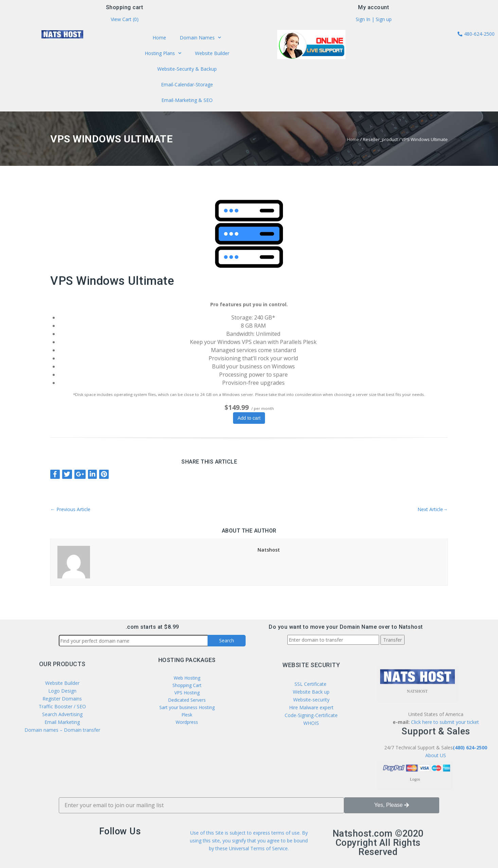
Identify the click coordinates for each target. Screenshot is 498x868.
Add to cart (249, 418)
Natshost (269, 550)
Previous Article (70, 509)
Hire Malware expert (311, 761)
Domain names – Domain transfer (62, 776)
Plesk (187, 705)
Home (161, 40)
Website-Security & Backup (187, 69)
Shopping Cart (187, 690)
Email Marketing (62, 768)
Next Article (433, 509)
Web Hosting (187, 685)
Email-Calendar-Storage (187, 83)
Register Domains (62, 745)
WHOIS (311, 777)
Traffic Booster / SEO (62, 753)
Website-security (311, 753)
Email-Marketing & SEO (187, 98)
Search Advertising (62, 760)
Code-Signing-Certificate (311, 769)
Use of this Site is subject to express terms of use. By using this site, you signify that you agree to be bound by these (249, 855)
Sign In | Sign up (374, 21)
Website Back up (311, 745)
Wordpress (187, 709)
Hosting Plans (164, 55)
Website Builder (210, 54)
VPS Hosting (187, 693)
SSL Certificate (311, 738)
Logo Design (62, 737)
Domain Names (199, 40)
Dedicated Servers (187, 697)
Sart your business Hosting (187, 701)
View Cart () (125, 21)
